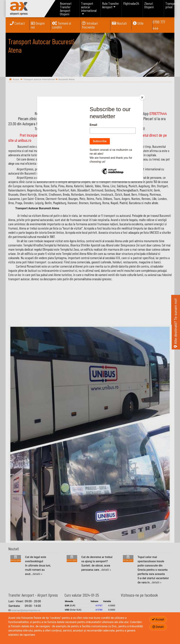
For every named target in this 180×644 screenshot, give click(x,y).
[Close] (142, 97)
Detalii (158, 627)
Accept (158, 619)
